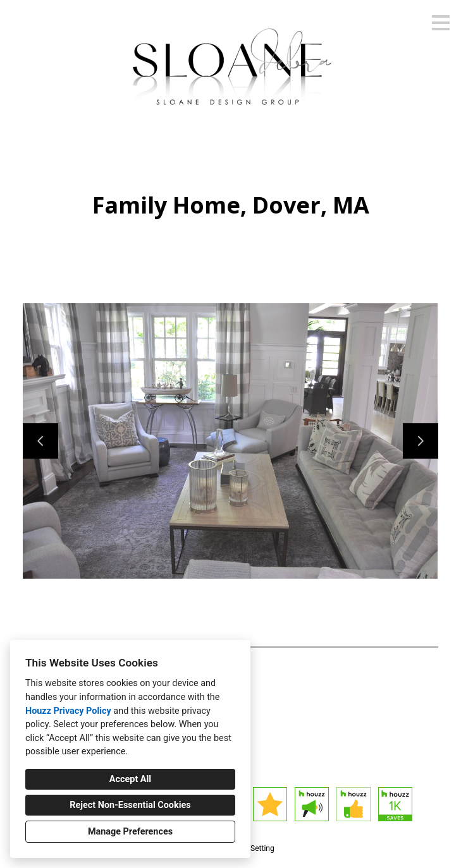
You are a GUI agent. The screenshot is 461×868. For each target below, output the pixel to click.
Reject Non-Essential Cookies (130, 805)
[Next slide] (421, 441)
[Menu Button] (441, 23)
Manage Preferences (130, 832)
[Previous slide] (40, 441)
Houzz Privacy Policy (68, 711)
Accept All (130, 779)
